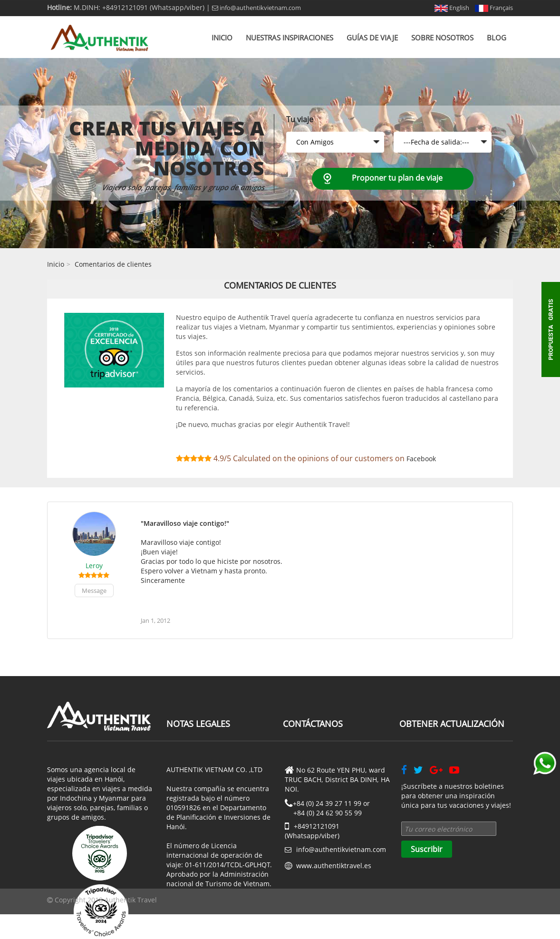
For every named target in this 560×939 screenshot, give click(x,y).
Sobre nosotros (442, 38)
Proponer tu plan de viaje (397, 178)
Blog (497, 38)
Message (94, 591)
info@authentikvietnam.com (256, 8)
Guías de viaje (372, 38)
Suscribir (427, 849)
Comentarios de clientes (113, 264)
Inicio (222, 38)
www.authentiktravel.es (334, 866)
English (452, 8)
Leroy (94, 566)
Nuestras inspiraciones (290, 38)
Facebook (421, 459)
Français (494, 8)
